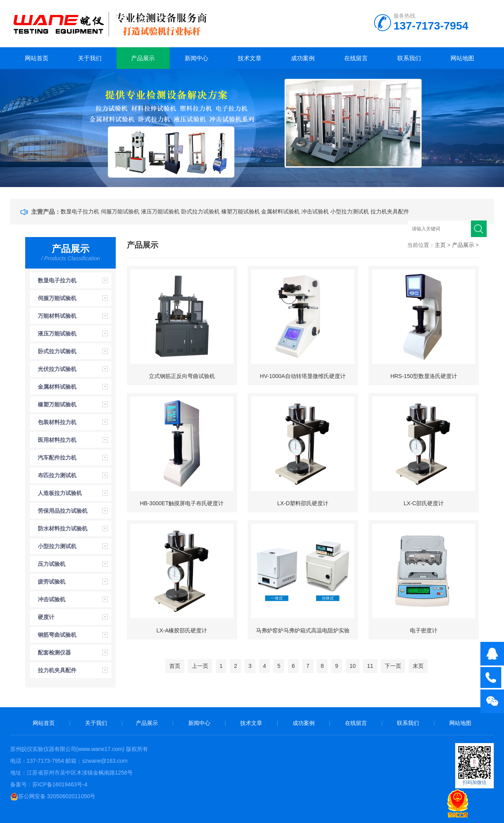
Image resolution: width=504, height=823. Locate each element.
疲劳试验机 (52, 582)
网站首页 (37, 58)
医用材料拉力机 (57, 440)
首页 (175, 666)
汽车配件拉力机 (57, 458)
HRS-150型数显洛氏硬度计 (424, 376)
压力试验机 (52, 564)
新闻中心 (196, 58)
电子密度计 (424, 630)
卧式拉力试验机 (200, 211)
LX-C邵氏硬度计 (424, 503)
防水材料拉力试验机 (63, 528)
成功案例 (303, 58)
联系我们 (409, 58)
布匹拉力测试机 (57, 475)
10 (353, 666)
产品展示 (143, 58)
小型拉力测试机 (350, 211)
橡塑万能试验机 (241, 211)
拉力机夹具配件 (390, 211)
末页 (418, 666)
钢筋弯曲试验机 (57, 635)
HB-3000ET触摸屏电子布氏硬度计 (182, 503)
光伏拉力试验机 (57, 369)
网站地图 (462, 58)
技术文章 (250, 58)
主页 (440, 245)
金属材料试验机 (280, 211)
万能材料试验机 (57, 316)
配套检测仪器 (54, 652)
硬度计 (46, 617)
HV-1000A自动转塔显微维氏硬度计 (303, 376)
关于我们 (90, 58)
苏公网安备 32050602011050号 (53, 796)
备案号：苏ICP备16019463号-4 (49, 784)
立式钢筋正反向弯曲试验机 (182, 376)
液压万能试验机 (160, 211)
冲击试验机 (315, 211)
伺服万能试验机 (120, 211)
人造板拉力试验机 (60, 493)
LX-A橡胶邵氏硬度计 (182, 630)
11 (370, 666)
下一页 (393, 666)
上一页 (200, 666)
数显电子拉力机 (80, 211)
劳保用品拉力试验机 (63, 511)
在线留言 (356, 58)
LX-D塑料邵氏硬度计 (303, 503)
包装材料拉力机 (57, 422)
